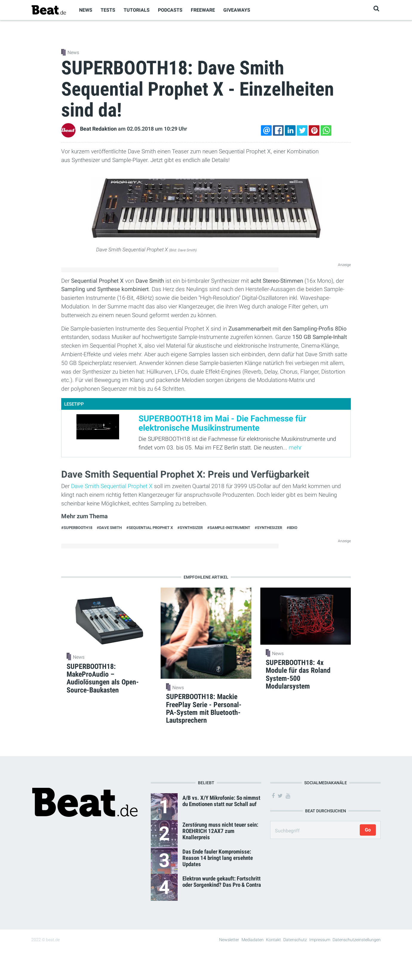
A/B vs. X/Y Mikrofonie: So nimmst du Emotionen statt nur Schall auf (221, 801)
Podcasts (170, 10)
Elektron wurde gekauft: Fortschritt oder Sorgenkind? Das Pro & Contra (222, 882)
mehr (295, 448)
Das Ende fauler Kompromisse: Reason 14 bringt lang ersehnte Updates (218, 858)
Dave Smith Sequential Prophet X (112, 486)
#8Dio (292, 528)
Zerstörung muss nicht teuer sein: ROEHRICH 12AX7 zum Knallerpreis (220, 831)
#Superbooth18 (77, 528)
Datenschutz (295, 940)
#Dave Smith (109, 528)
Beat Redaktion (98, 129)
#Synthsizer (190, 528)
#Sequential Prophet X (150, 528)
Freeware (203, 10)
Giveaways (237, 10)
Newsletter (229, 940)
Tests (108, 10)
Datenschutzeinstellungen (357, 940)
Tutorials (137, 10)
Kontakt (273, 940)
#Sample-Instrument (229, 528)
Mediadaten (253, 940)
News (86, 10)
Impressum (320, 940)
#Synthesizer (268, 528)
